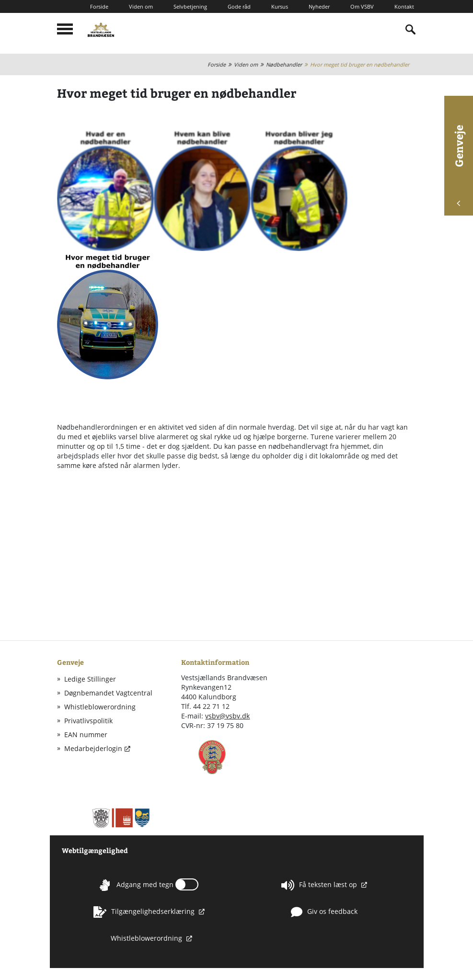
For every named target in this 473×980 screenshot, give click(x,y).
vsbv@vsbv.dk (227, 716)
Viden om (141, 6)
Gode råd (239, 6)
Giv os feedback (324, 912)
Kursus (280, 6)
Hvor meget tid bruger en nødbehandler (360, 64)
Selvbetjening (190, 6)
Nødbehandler (284, 64)
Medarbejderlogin (93, 748)
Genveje (459, 165)
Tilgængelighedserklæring (145, 912)
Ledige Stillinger (90, 679)
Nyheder (319, 6)
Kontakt (404, 6)
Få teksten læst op (320, 885)
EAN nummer (86, 735)
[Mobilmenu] (65, 29)
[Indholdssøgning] (411, 30)
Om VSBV (362, 6)
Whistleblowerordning (100, 707)
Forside (99, 6)
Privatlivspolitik (88, 721)
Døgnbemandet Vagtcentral (108, 693)
